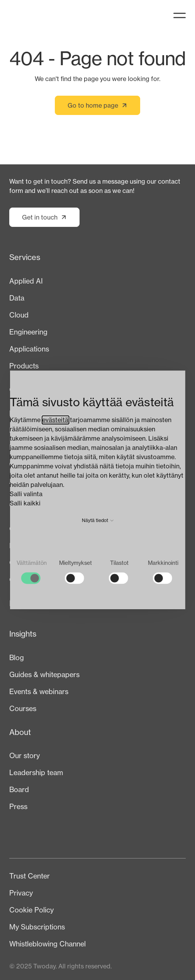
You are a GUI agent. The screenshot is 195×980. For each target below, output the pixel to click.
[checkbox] (32, 572)
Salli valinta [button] (26, 494)
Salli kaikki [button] (25, 503)
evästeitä (55, 420)
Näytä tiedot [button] (98, 520)
